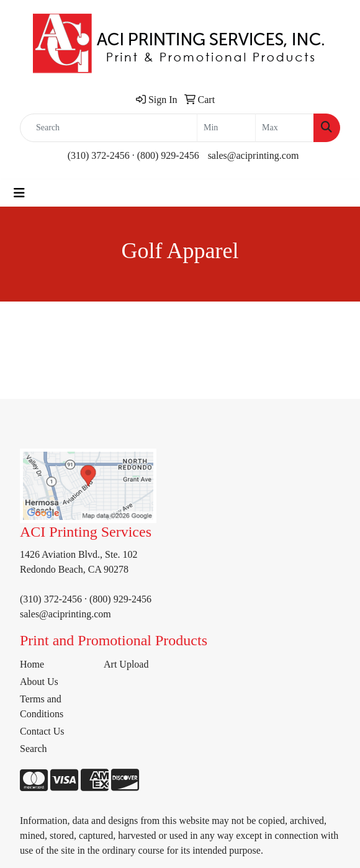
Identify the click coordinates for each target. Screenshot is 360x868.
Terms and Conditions (42, 706)
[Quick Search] (109, 128)
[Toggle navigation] (19, 193)
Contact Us (42, 731)
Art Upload (126, 664)
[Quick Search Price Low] (226, 128)
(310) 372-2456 (99, 155)
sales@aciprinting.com (254, 155)
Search (34, 749)
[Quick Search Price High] (285, 128)
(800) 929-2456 (168, 155)
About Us (39, 682)
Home (32, 664)
